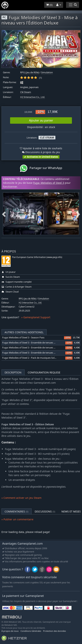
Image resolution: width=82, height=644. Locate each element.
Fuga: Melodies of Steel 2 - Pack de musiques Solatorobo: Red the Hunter (42, 358)
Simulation (47, 72)
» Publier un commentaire (17, 519)
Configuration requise (44, 372)
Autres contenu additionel (24, 332)
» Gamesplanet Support (36, 317)
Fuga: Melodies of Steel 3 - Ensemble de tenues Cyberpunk (34, 343)
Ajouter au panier (41, 120)
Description (13, 372)
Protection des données (54, 631)
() (49, 5)
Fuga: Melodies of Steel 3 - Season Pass (23, 338)
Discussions (45, 511)
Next (78, 214)
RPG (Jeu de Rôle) (30, 72)
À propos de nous (10, 631)
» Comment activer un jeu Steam (21, 498)
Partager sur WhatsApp (41, 168)
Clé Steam (26, 92)
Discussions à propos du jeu (41, 152)
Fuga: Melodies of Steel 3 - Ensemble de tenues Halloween (34, 348)
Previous (4, 214)
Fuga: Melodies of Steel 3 (49, 183)
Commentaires (17, 511)
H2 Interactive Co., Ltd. (33, 97)
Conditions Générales (31, 631)
